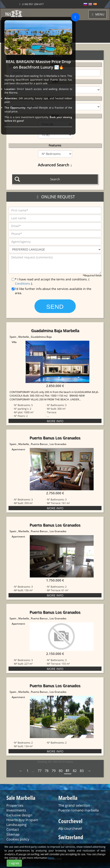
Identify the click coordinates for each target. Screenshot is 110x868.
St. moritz (66, 847)
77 (40, 773)
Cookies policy (18, 841)
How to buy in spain (22, 822)
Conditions (23, 283)
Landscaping (16, 827)
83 (82, 773)
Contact (13, 831)
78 (47, 773)
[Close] (75, 17)
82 (75, 773)
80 (61, 773)
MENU (98, 14)
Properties (15, 807)
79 (54, 773)
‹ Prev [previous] (21, 773)
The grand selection (74, 807)
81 (68, 773)
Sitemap (13, 836)
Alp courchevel (70, 830)
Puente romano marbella (79, 812)
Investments (16, 812)
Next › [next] (89, 773)
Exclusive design (19, 817)
